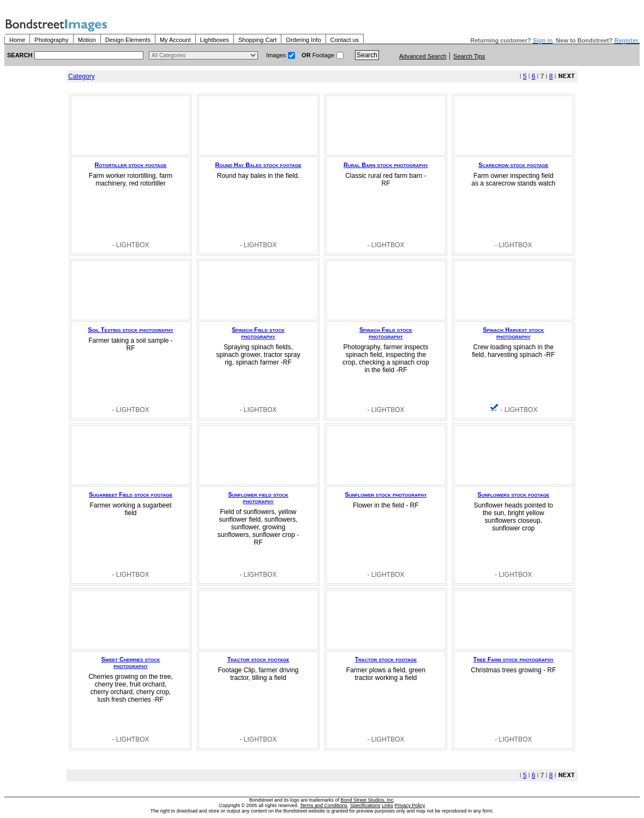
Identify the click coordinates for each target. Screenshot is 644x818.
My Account (175, 40)
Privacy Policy (410, 805)
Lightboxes (215, 40)
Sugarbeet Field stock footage (131, 494)
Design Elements (128, 40)
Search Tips (469, 56)
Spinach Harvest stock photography (513, 333)
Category (82, 76)
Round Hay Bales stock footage (258, 165)
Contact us (345, 40)
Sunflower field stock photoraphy (258, 498)
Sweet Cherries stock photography (131, 662)
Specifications (365, 805)
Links (387, 805)
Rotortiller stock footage (131, 165)
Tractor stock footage (258, 659)
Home (17, 40)
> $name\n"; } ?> (203, 55)
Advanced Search (423, 56)
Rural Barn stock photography (386, 165)
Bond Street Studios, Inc (367, 800)
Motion (87, 40)
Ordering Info (303, 40)
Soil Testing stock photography (131, 330)
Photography (51, 40)
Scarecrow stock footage (513, 165)
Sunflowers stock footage (514, 494)
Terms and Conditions (324, 805)
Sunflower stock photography (386, 494)
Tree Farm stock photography (514, 659)
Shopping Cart (257, 40)
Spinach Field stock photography (258, 333)
